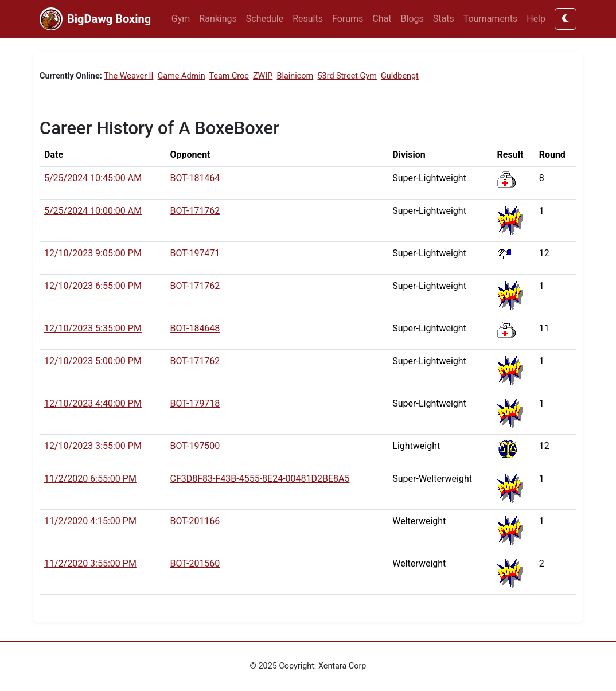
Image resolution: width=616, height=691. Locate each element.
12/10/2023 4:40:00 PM (93, 403)
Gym (181, 19)
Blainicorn (295, 76)
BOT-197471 (195, 253)
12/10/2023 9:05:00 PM (93, 253)
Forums (348, 19)
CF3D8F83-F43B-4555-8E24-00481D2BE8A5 (260, 479)
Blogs (412, 19)
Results (308, 19)
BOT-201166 (195, 521)
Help (536, 19)
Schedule (265, 19)
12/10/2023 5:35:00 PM (93, 328)
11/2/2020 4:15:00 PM (90, 521)
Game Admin (182, 76)
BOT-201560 (195, 563)
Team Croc (229, 76)
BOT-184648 (195, 328)
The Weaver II (128, 76)
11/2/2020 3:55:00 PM (90, 563)
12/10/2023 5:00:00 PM (93, 361)
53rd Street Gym (347, 76)
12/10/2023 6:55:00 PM (93, 286)
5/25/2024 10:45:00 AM (93, 178)
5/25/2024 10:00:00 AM (93, 211)
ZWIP (263, 76)
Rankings (218, 19)
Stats (444, 19)
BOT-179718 (195, 403)
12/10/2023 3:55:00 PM (93, 446)
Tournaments (491, 19)
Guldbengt (400, 76)
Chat (382, 19)
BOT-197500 (195, 446)
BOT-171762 (195, 211)
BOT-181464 (195, 178)
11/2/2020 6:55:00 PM (90, 479)
